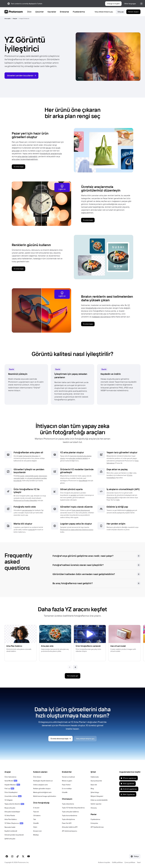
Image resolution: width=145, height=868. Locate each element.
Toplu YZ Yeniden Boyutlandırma (73, 808)
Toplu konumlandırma (69, 815)
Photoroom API (112, 498)
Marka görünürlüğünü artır (42, 792)
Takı (35, 819)
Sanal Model (83, 481)
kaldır (21, 456)
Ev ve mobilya (67, 789)
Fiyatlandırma (95, 819)
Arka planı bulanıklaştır (12, 812)
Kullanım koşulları (104, 862)
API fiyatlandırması (97, 827)
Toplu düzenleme (68, 804)
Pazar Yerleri (66, 785)
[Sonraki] (75, 667)
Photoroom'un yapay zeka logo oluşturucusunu (77, 530)
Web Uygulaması (128, 794)
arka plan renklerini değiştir (79, 458)
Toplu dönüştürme (68, 819)
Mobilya (36, 835)
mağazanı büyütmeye (101, 317)
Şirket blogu (95, 792)
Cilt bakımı (37, 815)
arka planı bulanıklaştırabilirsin (25, 159)
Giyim (35, 827)
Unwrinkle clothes (13, 796)
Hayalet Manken (12, 785)
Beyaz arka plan (10, 808)
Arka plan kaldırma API (70, 827)
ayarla (22, 476)
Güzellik (36, 823)
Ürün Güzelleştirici (11, 792)
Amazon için (37, 831)
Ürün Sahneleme (10, 777)
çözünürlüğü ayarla (31, 476)
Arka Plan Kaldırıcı (11, 819)
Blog (92, 789)
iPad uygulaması (127, 784)
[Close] (141, 4)
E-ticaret (36, 808)
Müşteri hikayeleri (97, 796)
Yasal (139, 862)
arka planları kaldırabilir (27, 156)
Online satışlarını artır (40, 785)
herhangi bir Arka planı (31, 456)
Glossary (94, 808)
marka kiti (31, 530)
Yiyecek (36, 812)
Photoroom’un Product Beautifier (25, 500)
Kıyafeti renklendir (11, 831)
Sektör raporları (96, 804)
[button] (97, 556)
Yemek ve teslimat (68, 777)
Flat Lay (9, 789)
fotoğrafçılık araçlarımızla (51, 154)
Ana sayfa (7, 18)
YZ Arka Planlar (10, 815)
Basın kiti (94, 785)
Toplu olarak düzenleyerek (81, 510)
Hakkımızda (95, 777)
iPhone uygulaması (128, 778)
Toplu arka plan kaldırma (70, 812)
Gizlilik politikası (117, 862)
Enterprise (94, 823)
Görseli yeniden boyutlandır (14, 835)
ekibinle (129, 510)
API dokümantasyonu (69, 831)
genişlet (73, 495)
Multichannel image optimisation (45, 796)
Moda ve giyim (67, 781)
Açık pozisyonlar (96, 781)
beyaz (48, 148)
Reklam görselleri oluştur (42, 789)
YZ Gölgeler (9, 800)
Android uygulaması (129, 789)
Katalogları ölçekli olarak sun (43, 781)
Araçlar (15, 18)
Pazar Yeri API (67, 823)
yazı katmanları (27, 510)
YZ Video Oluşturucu (14, 823)
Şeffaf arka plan (10, 839)
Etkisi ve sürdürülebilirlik (99, 800)
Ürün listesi (37, 777)
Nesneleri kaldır (10, 827)
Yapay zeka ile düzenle (14, 804)
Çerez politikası (130, 862)
